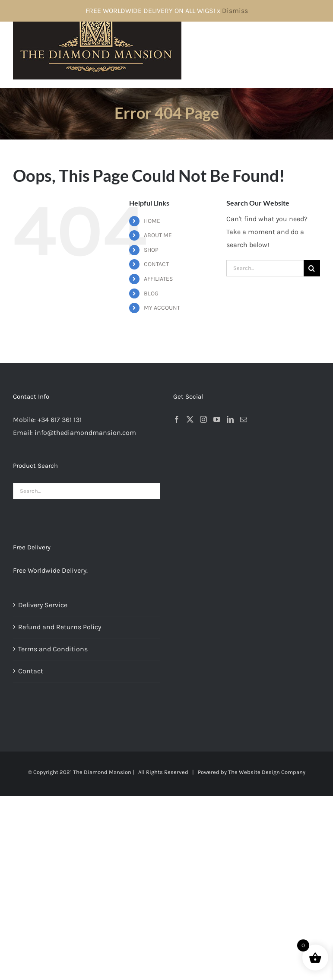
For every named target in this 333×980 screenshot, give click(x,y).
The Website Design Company (267, 772)
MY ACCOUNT (162, 308)
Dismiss (235, 11)
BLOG (151, 293)
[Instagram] (203, 419)
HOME (152, 221)
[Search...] (265, 268)
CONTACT (156, 264)
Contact (31, 671)
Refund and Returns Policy (60, 627)
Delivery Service (43, 605)
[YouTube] (217, 419)
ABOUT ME (158, 235)
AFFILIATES (158, 279)
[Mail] (244, 419)
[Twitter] (190, 419)
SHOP (151, 250)
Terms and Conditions (53, 649)
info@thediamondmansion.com (85, 433)
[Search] (312, 268)
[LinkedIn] (230, 419)
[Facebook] (177, 419)
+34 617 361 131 (60, 420)
